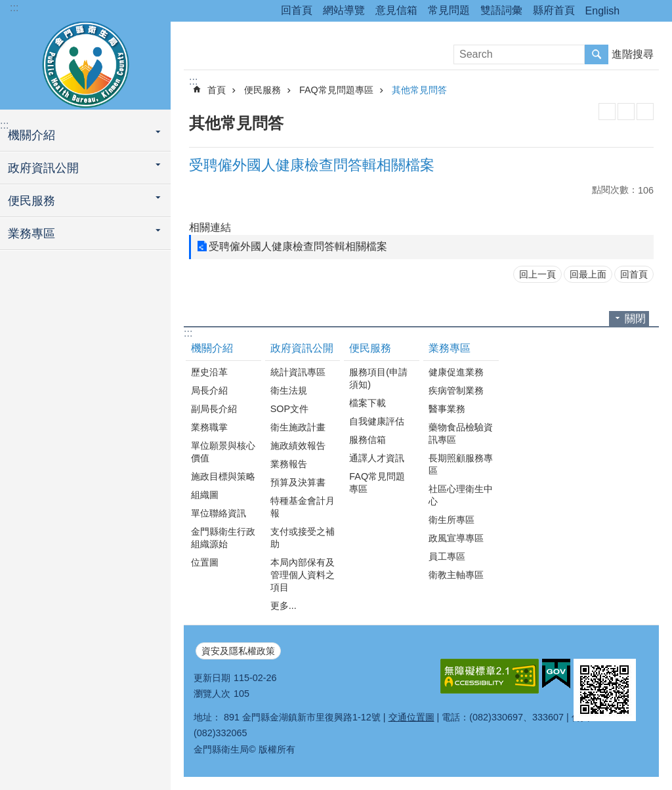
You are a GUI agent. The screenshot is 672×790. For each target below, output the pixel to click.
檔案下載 (367, 403)
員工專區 (447, 556)
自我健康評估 (377, 421)
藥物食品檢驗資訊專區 (461, 433)
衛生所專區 (451, 520)
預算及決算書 (298, 482)
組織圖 (205, 495)
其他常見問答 (419, 90)
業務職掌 (209, 427)
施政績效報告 (298, 446)
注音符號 (645, 112)
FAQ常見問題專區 (336, 90)
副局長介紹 (214, 409)
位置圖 (205, 562)
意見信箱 (396, 10)
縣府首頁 (554, 10)
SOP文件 (289, 409)
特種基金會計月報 (303, 507)
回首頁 (297, 10)
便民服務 (31, 201)
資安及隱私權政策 (238, 651)
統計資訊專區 (298, 372)
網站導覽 (344, 10)
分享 (636, 11)
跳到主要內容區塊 (7, 7)
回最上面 (588, 274)
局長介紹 (209, 390)
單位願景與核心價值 (223, 452)
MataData (626, 112)
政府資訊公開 (43, 168)
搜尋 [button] (597, 54)
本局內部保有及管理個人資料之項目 (303, 575)
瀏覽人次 (212, 694)
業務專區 (31, 234)
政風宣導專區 (456, 538)
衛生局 (85, 64)
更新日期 (212, 678)
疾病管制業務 (456, 390)
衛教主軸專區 (456, 575)
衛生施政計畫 (298, 427)
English (602, 11)
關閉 (635, 319)
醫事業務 (447, 409)
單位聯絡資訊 (219, 513)
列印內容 (607, 112)
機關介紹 (31, 135)
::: (14, 8)
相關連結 (210, 227)
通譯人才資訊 (377, 458)
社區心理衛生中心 (461, 495)
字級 (654, 11)
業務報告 (289, 464)
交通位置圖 (411, 717)
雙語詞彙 (501, 10)
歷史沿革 (209, 372)
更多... (283, 606)
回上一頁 (537, 274)
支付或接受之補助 (303, 538)
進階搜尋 (633, 54)
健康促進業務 (456, 372)
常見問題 (449, 10)
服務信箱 (367, 440)
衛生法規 (289, 390)
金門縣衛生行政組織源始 (223, 538)
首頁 (217, 90)
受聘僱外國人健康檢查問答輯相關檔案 (298, 246)
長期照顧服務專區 (461, 464)
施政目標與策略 (223, 476)
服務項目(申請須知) (378, 378)
